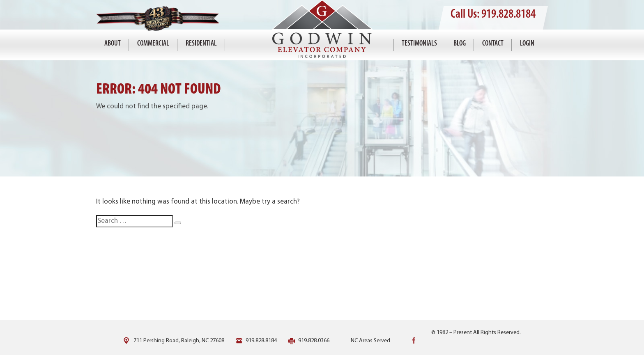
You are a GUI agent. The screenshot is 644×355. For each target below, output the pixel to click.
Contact (493, 44)
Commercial (153, 44)
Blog (460, 44)
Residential (201, 44)
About (113, 44)
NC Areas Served (370, 341)
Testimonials (419, 44)
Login (527, 44)
